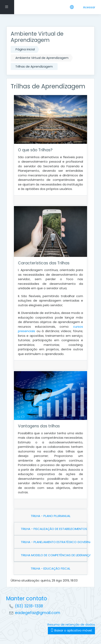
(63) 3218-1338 (29, 606)
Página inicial (25, 49)
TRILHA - (50, 568)
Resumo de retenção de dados (71, 624)
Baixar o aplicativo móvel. (71, 630)
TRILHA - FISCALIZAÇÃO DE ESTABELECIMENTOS (54, 529)
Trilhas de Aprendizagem (34, 66)
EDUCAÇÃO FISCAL (57, 568)
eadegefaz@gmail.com (38, 613)
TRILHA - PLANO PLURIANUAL (51, 516)
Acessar (89, 7)
